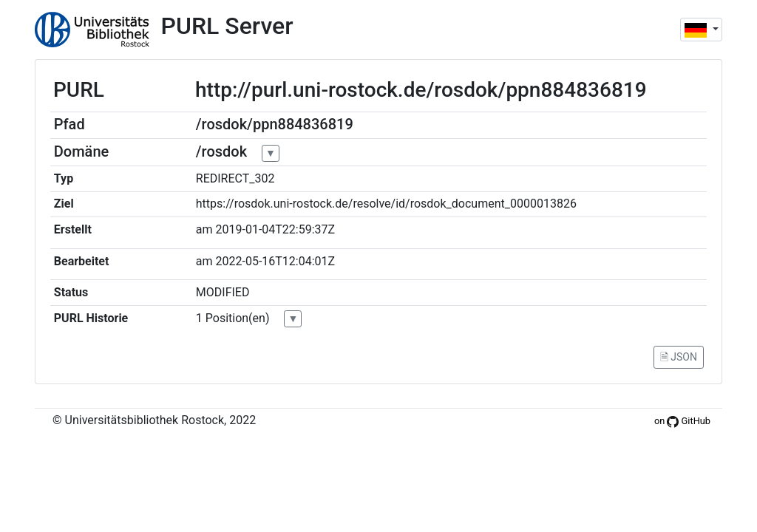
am (204, 229)
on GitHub (682, 421)
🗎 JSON (679, 357)
